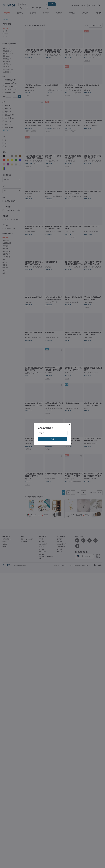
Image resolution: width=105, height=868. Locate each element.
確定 (52, 439)
